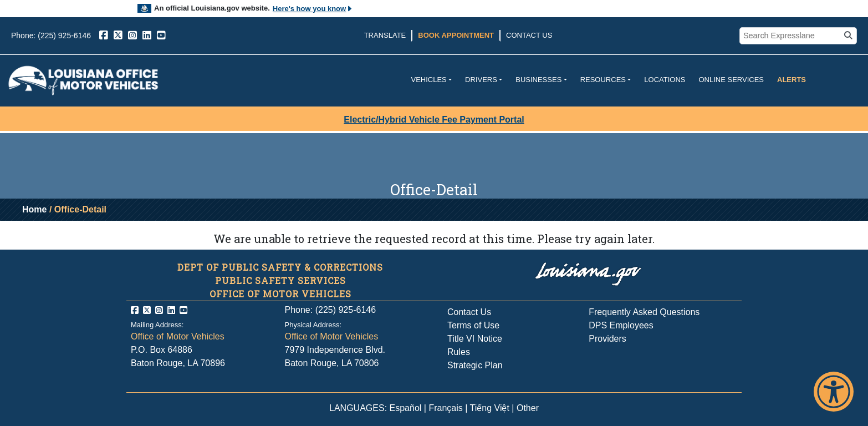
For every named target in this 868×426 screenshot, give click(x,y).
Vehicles (428, 80)
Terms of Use (473, 325)
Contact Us (529, 35)
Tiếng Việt (490, 408)
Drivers (481, 80)
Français (445, 408)
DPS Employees (621, 325)
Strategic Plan (475, 365)
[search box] (792, 36)
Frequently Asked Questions (644, 312)
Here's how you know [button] (313, 9)
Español (406, 408)
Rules (459, 352)
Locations (665, 80)
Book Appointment (456, 35)
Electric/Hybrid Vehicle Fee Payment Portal (434, 120)
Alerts (792, 80)
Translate (385, 35)
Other (528, 408)
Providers (607, 339)
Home (34, 209)
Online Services (731, 80)
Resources (603, 80)
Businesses (538, 80)
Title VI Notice (475, 339)
